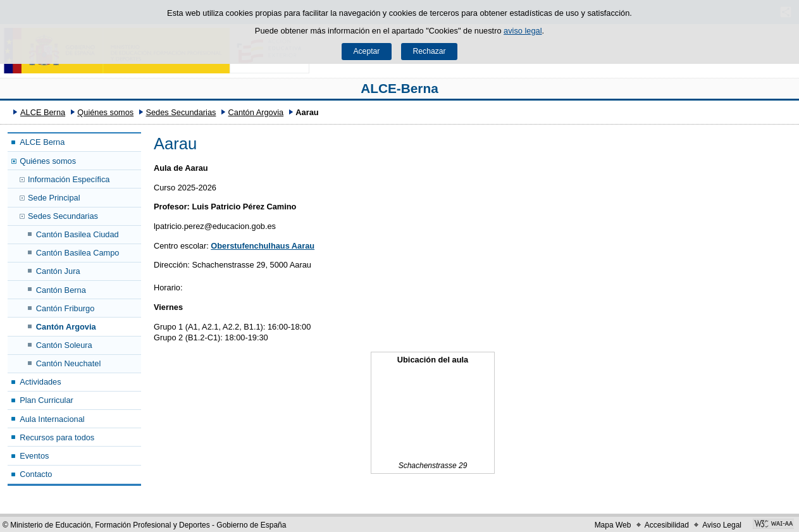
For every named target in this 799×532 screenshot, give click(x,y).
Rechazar (430, 51)
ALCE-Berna (399, 88)
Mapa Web (613, 525)
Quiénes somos (105, 112)
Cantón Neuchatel (68, 363)
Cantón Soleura (64, 345)
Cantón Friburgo (65, 308)
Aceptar (366, 51)
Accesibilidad (667, 525)
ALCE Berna (43, 112)
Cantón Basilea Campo (78, 253)
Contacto (36, 474)
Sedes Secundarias (181, 112)
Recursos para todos (57, 437)
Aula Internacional (52, 419)
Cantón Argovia (256, 112)
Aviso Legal (722, 525)
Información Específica (69, 179)
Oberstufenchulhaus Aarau (263, 246)
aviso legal (523, 31)
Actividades (40, 382)
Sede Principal (54, 198)
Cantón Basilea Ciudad (77, 234)
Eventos (34, 456)
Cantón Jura (58, 271)
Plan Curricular (46, 400)
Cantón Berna (61, 290)
